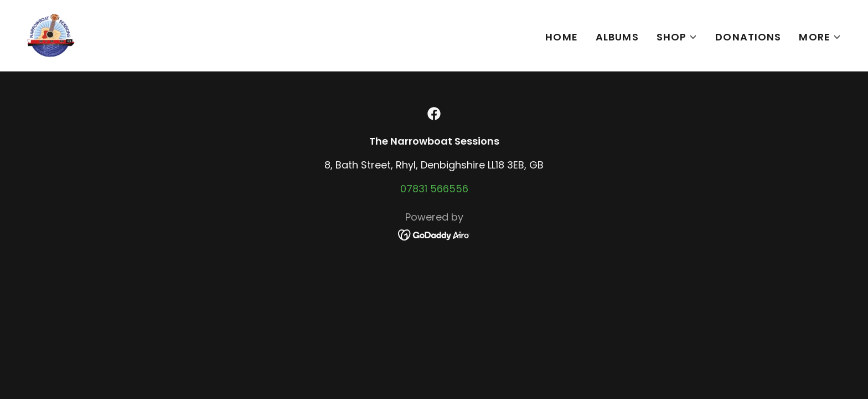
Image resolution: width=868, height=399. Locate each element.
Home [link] (562, 37)
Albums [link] (617, 37)
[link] (51, 35)
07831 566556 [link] (434, 189)
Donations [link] (748, 37)
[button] (677, 37)
